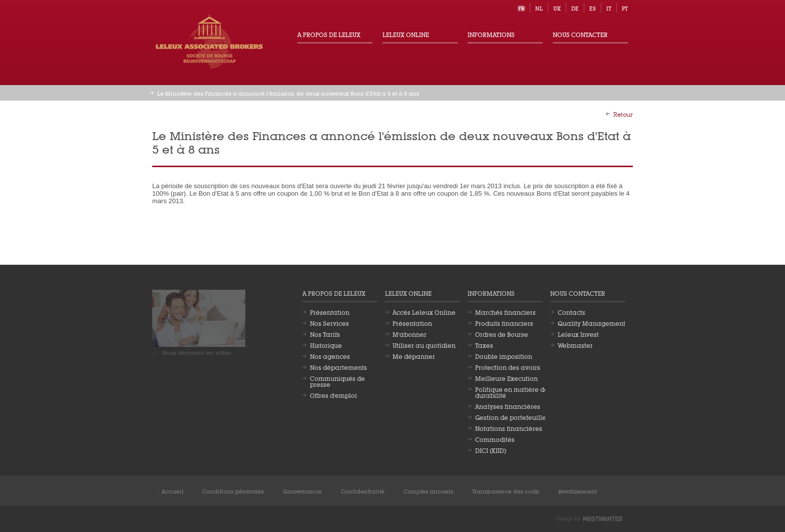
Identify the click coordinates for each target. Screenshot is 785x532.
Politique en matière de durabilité (512, 392)
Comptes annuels (428, 491)
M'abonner (410, 334)
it (609, 8)
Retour (623, 114)
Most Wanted (603, 519)
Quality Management (592, 323)
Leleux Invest (578, 334)
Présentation (330, 312)
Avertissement (577, 491)
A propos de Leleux (329, 34)
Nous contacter (580, 34)
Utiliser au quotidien (424, 345)
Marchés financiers (505, 312)
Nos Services (329, 323)
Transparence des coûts (506, 491)
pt (625, 8)
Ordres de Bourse (502, 334)
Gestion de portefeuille (511, 417)
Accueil (173, 491)
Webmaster (575, 345)
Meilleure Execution (506, 378)
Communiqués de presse (337, 381)
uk (557, 8)
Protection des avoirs (508, 367)
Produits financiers (504, 323)
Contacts (571, 312)
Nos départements (338, 367)
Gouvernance (302, 491)
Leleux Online (406, 34)
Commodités (495, 439)
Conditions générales (233, 491)
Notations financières (509, 428)
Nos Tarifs (325, 334)
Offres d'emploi (333, 395)
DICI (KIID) (491, 450)
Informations (491, 34)
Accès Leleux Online (424, 312)
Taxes (484, 345)
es (593, 8)
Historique (326, 345)
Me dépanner (414, 356)
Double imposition (504, 356)
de (575, 8)
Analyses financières (508, 406)
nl (539, 8)
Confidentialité (363, 491)
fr (521, 8)
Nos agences (330, 356)
